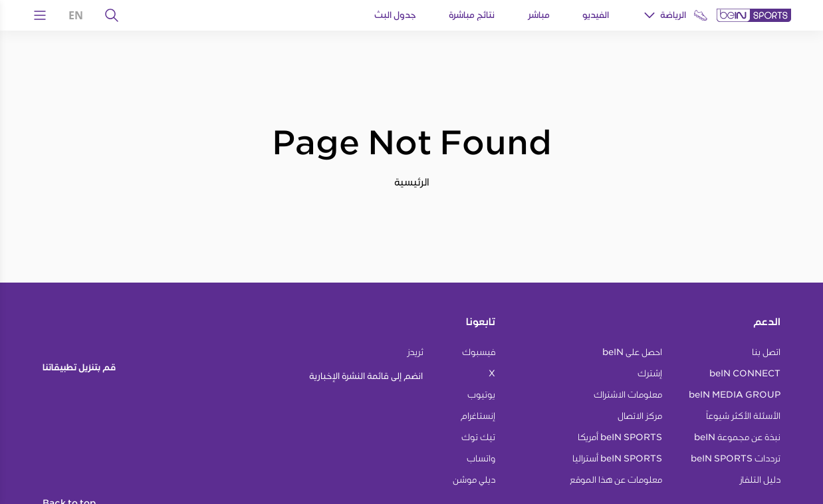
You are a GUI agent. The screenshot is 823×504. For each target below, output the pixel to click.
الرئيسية (412, 182)
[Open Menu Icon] (40, 15)
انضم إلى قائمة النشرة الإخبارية (366, 376)
